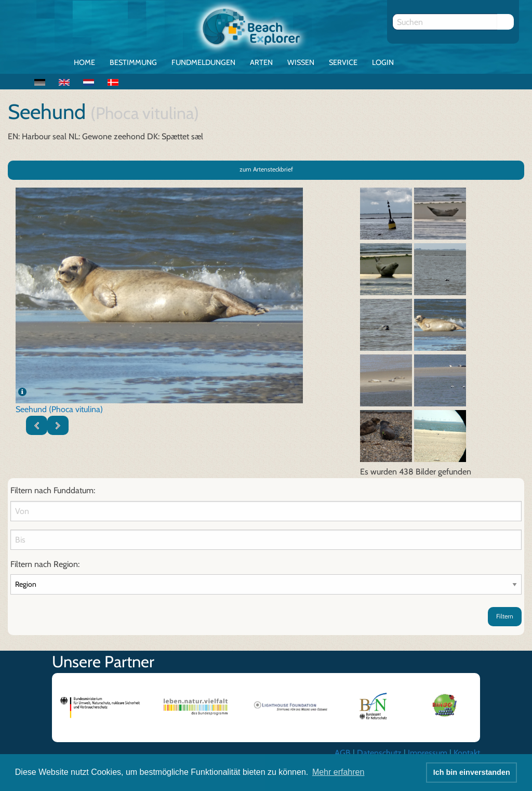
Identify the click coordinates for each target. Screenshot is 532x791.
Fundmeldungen (203, 62)
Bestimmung (133, 62)
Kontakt (467, 753)
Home (84, 62)
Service (343, 62)
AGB (343, 753)
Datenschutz (379, 753)
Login (383, 62)
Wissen (301, 62)
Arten (261, 62)
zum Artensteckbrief (266, 169)
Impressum (428, 753)
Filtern (505, 616)
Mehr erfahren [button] (338, 772)
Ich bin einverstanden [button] (472, 772)
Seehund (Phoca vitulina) (59, 409)
